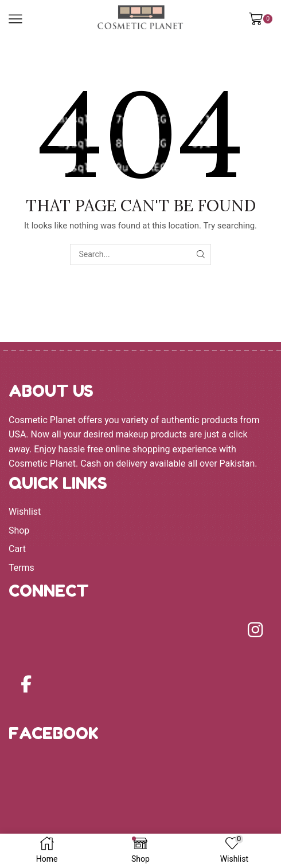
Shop (19, 530)
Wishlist (25, 512)
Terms (22, 568)
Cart (17, 549)
